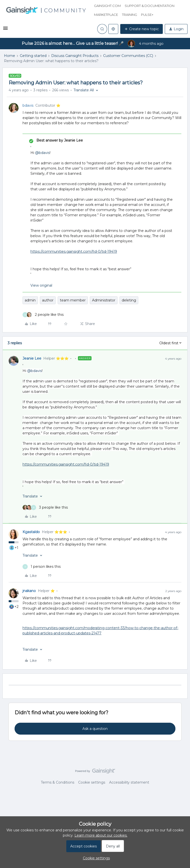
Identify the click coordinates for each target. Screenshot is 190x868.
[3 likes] (45, 508)
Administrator (104, 300)
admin (30, 300)
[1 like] (42, 567)
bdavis (28, 105)
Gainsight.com (107, 6)
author (48, 300)
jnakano (29, 591)
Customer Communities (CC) (128, 56)
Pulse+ (147, 15)
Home (10, 56)
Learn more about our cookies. (101, 835)
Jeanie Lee (32, 358)
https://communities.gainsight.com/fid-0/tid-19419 (74, 251)
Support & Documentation (150, 6)
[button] (5, 30)
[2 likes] (43, 315)
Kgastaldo (31, 532)
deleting (129, 300)
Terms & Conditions (58, 782)
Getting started (33, 56)
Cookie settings (92, 782)
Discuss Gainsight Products (75, 56)
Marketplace (106, 15)
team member (73, 300)
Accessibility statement (129, 782)
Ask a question (95, 729)
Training (130, 15)
